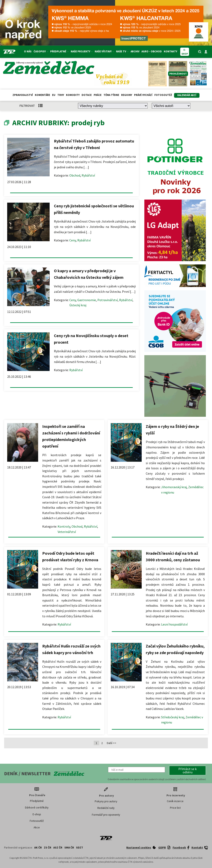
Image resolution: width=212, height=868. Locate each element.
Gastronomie (87, 300)
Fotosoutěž (163, 95)
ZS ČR (48, 847)
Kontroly (64, 526)
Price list (175, 808)
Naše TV (122, 51)
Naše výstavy (104, 51)
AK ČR (38, 847)
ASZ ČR (58, 847)
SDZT (80, 847)
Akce (37, 827)
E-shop (37, 814)
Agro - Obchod (152, 51)
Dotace (87, 95)
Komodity (73, 95)
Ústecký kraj (78, 305)
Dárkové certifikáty (37, 807)
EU (54, 95)
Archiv (135, 51)
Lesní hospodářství (174, 624)
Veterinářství (67, 532)
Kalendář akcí (187, 95)
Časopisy (41, 51)
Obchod (75, 175)
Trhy (61, 95)
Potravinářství (108, 300)
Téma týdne (111, 95)
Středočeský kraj (173, 717)
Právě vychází (143, 95)
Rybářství (88, 175)
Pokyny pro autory (106, 801)
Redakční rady (106, 808)
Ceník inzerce (175, 801)
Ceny (73, 240)
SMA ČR (69, 847)
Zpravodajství (23, 95)
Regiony (127, 95)
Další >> (112, 743)
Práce (98, 95)
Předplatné (59, 51)
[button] (187, 770)
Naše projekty (82, 51)
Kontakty (170, 51)
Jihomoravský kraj (174, 487)
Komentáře (42, 95)
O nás (28, 51)
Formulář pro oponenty (106, 815)
